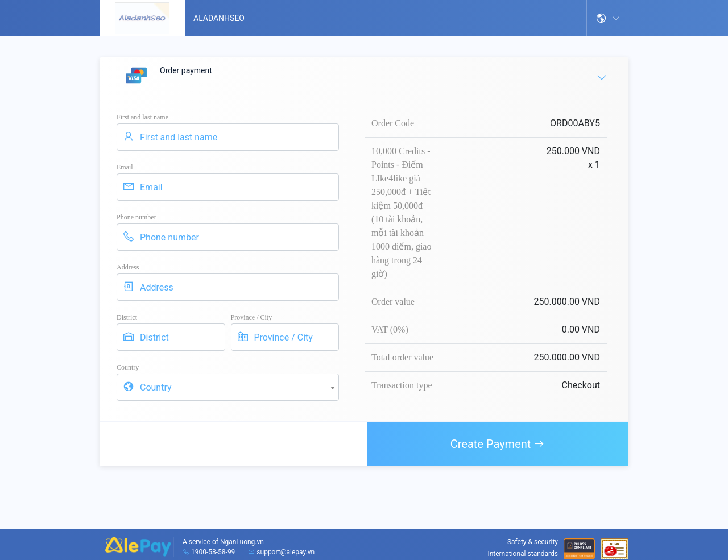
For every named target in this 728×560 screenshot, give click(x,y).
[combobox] (228, 387)
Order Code (393, 123)
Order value (393, 302)
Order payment (365, 77)
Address (128, 267)
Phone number (136, 217)
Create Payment (498, 444)
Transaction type (402, 385)
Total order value (402, 357)
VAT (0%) (390, 329)
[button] (607, 18)
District (127, 317)
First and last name (142, 117)
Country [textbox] (156, 387)
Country (128, 367)
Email (125, 167)
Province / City (252, 317)
